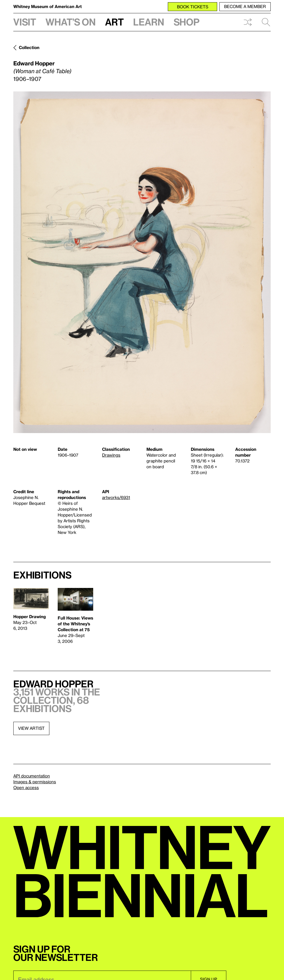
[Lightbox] (142, 262)
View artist (31, 728)
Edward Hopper (34, 63)
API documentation (32, 776)
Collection (29, 47)
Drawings (111, 455)
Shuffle (248, 22)
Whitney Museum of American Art (48, 6)
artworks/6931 (116, 497)
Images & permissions (35, 782)
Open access (26, 787)
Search (266, 22)
